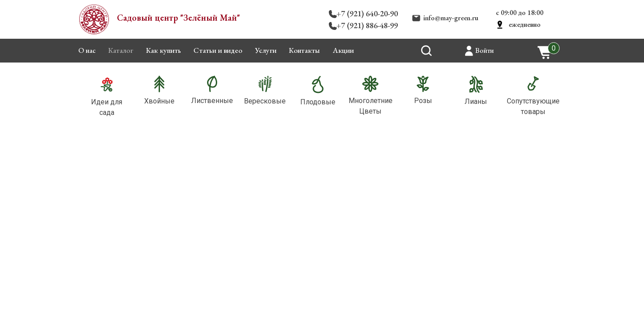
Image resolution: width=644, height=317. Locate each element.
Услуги (266, 50)
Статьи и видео (218, 50)
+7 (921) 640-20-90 (367, 13)
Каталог (121, 50)
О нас (87, 50)
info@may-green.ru (451, 18)
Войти (484, 50)
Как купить (164, 50)
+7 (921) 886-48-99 (367, 25)
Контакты (304, 50)
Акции (343, 50)
